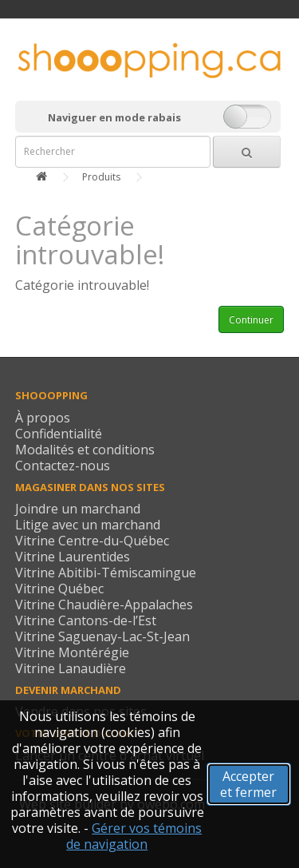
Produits (101, 177)
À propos (43, 418)
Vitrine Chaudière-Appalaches (104, 604)
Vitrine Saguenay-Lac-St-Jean (102, 636)
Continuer (251, 320)
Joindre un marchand (78, 509)
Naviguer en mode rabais (114, 117)
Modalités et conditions (85, 450)
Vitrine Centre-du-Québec (92, 541)
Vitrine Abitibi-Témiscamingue (106, 573)
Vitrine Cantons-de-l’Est (86, 620)
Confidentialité (59, 434)
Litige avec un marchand (88, 525)
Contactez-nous (63, 466)
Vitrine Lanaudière (71, 668)
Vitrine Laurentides (73, 557)
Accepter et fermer (248, 784)
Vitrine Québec (59, 589)
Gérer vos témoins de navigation (134, 836)
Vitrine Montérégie (72, 652)
